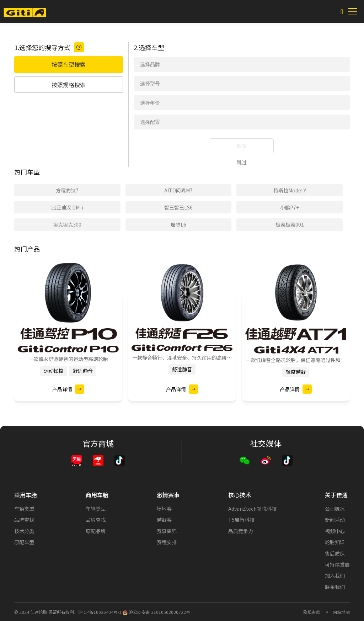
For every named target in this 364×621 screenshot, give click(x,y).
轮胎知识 (335, 542)
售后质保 (335, 553)
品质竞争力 (241, 531)
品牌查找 (24, 520)
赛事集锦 (167, 531)
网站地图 (341, 612)
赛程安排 (167, 542)
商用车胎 (97, 495)
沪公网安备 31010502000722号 (156, 612)
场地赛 (164, 509)
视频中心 (335, 531)
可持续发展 (337, 564)
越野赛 (164, 520)
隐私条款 (312, 612)
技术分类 (24, 531)
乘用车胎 (26, 495)
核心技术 (240, 495)
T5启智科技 (241, 520)
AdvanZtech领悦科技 (252, 509)
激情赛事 (168, 495)
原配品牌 (96, 531)
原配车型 (24, 542)
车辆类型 (24, 509)
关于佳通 (336, 495)
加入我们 (335, 575)
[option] (68, 338)
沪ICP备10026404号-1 (100, 612)
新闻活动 (335, 520)
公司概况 (335, 509)
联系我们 (335, 587)
